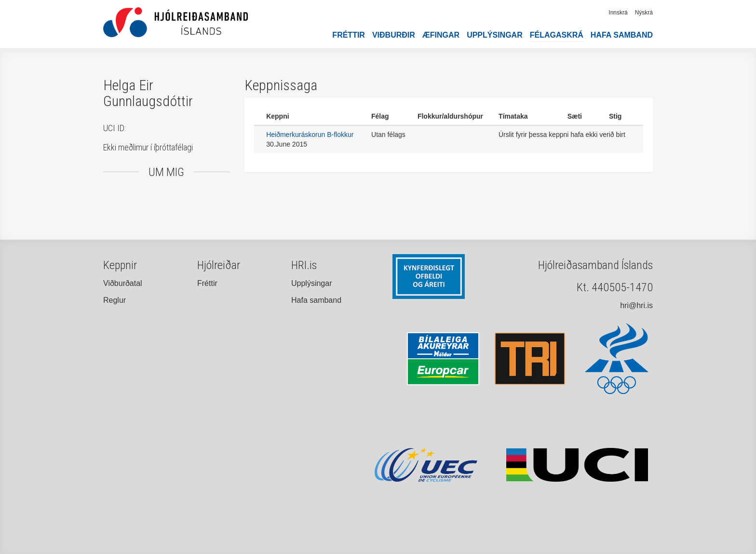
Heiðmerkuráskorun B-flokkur (310, 135)
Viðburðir (394, 35)
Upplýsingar (495, 35)
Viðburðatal (123, 283)
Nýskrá (644, 13)
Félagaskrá (557, 35)
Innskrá (618, 13)
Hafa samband (622, 35)
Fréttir (349, 35)
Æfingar (441, 35)
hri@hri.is (636, 305)
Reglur (115, 300)
